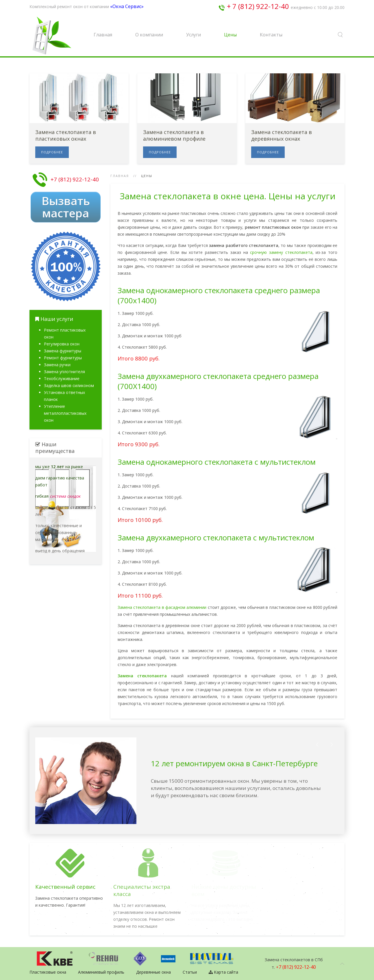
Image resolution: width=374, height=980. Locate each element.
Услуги (194, 35)
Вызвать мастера (66, 207)
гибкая (58, 496)
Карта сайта (223, 972)
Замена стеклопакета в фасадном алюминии (162, 607)
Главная (103, 35)
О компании (149, 35)
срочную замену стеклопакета (281, 252)
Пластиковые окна (48, 972)
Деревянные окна (153, 972)
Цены (230, 35)
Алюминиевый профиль (101, 972)
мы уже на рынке (59, 467)
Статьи (190, 972)
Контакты (271, 35)
